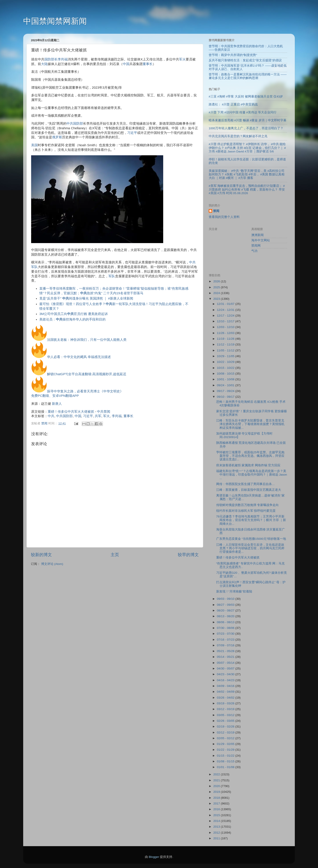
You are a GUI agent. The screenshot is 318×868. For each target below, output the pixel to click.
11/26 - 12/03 (226, 333)
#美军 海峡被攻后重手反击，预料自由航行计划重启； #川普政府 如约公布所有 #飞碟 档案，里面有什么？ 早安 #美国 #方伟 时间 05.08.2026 (247, 189)
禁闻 (216, 211)
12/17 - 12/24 (226, 316)
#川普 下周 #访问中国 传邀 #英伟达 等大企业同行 (243, 112)
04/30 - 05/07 (226, 668)
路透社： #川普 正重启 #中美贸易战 (233, 104)
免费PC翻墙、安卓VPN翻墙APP (55, 396)
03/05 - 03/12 (226, 715)
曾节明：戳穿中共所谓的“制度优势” (233, 55)
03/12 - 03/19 (226, 709)
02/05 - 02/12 (226, 738)
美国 (34, 145)
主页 (115, 555)
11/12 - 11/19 (226, 344)
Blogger (154, 857)
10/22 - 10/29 (226, 362)
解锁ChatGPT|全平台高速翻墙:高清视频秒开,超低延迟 (87, 374)
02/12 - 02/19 (226, 732)
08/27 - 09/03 (226, 605)
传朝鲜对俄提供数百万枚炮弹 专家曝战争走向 (248, 505)
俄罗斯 (57, 137)
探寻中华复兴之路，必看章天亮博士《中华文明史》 (85, 391)
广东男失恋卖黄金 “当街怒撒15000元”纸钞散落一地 (251, 539)
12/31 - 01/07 (226, 304)
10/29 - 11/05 (226, 356)
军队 (112, 276)
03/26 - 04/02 (226, 698)
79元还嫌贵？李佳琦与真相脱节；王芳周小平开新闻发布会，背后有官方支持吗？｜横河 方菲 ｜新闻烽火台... (251, 520)
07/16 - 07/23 (226, 640)
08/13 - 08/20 (226, 616)
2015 (217, 815)
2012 (217, 833)
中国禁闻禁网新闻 (55, 21)
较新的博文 (41, 555)
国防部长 (51, 59)
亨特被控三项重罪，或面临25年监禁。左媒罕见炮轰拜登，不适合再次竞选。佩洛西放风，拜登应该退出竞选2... (250, 456)
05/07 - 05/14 (226, 663)
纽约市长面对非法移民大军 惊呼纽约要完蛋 (246, 511)
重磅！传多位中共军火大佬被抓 (71, 412)
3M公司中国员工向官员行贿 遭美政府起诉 (74, 314)
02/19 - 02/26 (226, 726)
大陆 (44, 64)
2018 (217, 798)
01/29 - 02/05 (226, 744)
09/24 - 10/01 (226, 385)
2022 (217, 774)
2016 (217, 809)
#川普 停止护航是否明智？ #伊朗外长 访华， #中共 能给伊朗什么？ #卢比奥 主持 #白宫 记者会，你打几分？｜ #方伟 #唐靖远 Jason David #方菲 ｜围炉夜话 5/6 (247, 148)
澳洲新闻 (257, 235)
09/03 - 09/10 (226, 599)
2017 (217, 803)
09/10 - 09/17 (226, 397)
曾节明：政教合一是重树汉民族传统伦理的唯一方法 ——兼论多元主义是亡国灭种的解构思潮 (248, 76)
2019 (217, 792)
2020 (217, 786)
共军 (98, 416)
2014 (217, 821)
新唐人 (57, 404)
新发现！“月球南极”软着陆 (234, 591)
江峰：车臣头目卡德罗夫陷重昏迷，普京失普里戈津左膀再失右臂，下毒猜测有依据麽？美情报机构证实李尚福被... (250, 424)
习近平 (132, 133)
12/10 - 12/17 (226, 321)
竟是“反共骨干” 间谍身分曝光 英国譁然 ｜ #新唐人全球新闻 (86, 298)
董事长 (148, 64)
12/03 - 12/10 (226, 327)
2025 (217, 287)
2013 (217, 827)
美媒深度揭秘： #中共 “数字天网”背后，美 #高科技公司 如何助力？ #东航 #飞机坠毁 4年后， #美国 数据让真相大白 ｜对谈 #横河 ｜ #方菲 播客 (247, 174)
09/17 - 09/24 (226, 391)
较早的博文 (188, 555)
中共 (51, 416)
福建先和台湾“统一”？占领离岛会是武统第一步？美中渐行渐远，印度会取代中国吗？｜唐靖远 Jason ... (252, 475)
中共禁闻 (104, 412)
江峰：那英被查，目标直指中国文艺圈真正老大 (249, 490)
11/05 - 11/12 (226, 350)
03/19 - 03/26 (226, 703)
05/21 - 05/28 (226, 651)
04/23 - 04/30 (226, 674)
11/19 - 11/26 (226, 339)
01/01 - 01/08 (226, 767)
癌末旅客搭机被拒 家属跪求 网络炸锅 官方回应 (248, 465)
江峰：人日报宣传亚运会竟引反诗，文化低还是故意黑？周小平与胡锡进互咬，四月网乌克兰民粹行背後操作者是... (250, 548)
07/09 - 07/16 (226, 645)
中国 (126, 64)
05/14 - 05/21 (226, 657)
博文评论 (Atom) (52, 564)
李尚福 (63, 59)
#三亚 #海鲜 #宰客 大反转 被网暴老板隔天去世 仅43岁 (246, 97)
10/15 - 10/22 (226, 368)
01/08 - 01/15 (226, 761)
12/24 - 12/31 (226, 310)
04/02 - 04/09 (226, 692)
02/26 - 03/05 (226, 721)
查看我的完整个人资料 (224, 217)
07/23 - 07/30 (226, 634)
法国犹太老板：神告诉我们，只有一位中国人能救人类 (87, 340)
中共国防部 (75, 124)
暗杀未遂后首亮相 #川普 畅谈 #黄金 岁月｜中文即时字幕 (248, 120)
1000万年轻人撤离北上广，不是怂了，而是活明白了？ (246, 128)
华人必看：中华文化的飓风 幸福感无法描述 (79, 357)
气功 (254, 251)
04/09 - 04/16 (226, 686)
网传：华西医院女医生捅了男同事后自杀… (246, 484)
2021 (217, 780)
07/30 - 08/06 (226, 628)
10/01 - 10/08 (226, 379)
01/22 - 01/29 (226, 750)
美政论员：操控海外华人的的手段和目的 (72, 319)
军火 (182, 59)
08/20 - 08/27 (226, 610)
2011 (217, 838)
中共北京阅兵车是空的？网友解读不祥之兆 (238, 136)
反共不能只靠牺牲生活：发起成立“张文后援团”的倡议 (245, 60)
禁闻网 (256, 246)
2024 (217, 293)
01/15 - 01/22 (226, 756)
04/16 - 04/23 (226, 680)
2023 (217, 299)
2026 (217, 281)
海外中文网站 (261, 240)
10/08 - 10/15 (226, 374)
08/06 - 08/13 (226, 622)
